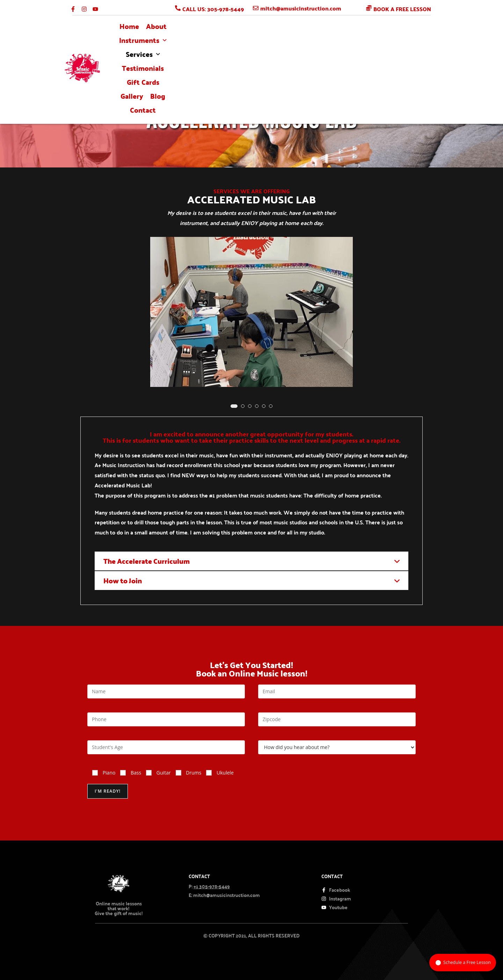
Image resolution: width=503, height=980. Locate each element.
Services (249, 42)
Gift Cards (338, 42)
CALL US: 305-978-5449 (213, 9)
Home (133, 42)
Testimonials (294, 42)
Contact (426, 42)
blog (399, 42)
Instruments (201, 42)
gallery (373, 42)
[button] (201, 42)
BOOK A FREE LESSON (402, 9)
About (160, 42)
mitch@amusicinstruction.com (301, 8)
